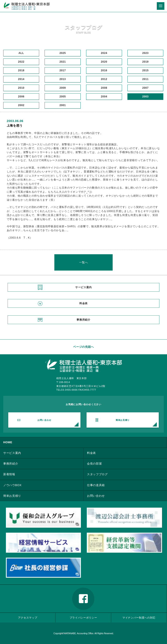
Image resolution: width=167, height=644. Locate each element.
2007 (145, 88)
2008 (104, 88)
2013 (63, 79)
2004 (104, 97)
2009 (63, 88)
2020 (104, 62)
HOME (8, 442)
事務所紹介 (83, 320)
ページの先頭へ (83, 347)
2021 (63, 62)
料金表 (83, 303)
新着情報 (9, 474)
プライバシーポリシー (83, 618)
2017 (63, 70)
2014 (21, 79)
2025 (63, 53)
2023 (145, 53)
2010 (21, 88)
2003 (145, 97)
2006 (21, 97)
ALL (21, 53)
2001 (63, 105)
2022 (21, 62)
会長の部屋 (94, 464)
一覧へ (84, 262)
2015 (145, 70)
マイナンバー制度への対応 (139, 618)
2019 (145, 62)
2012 (104, 79)
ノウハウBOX (12, 485)
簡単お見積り (123, 420)
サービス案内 (83, 287)
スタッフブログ (97, 474)
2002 (21, 105)
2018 (21, 70)
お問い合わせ (44, 420)
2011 (145, 79)
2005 (63, 97)
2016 (104, 70)
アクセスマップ (28, 618)
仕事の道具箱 (96, 485)
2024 (104, 53)
